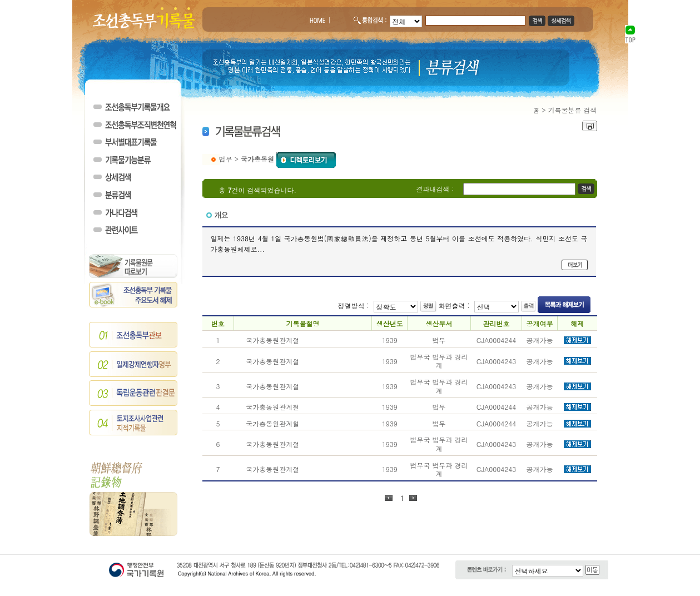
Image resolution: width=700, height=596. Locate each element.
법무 (226, 159)
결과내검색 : (435, 189)
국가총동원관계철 (272, 340)
